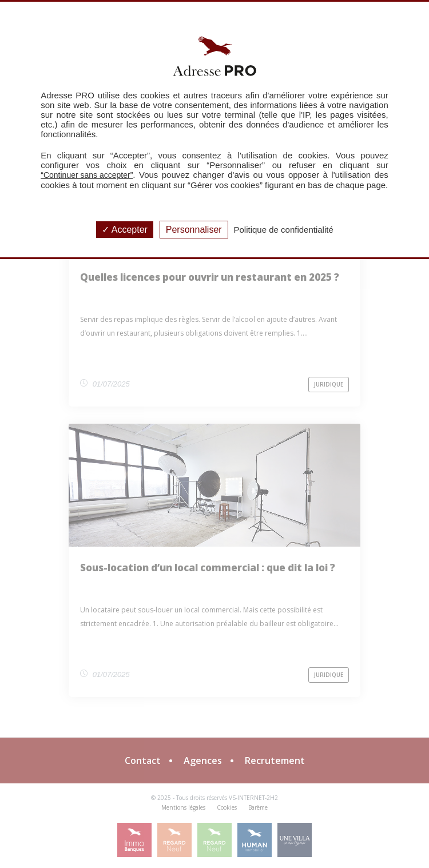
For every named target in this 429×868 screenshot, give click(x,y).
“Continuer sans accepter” (87, 175)
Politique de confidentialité (284, 230)
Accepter (125, 230)
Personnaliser (194, 230)
